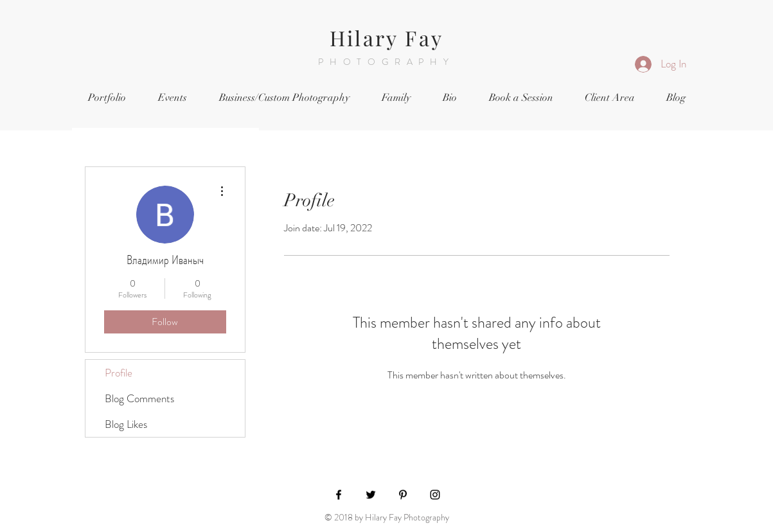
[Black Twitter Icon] (371, 495)
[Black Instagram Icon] (435, 495)
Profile (119, 373)
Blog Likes (126, 424)
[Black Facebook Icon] (339, 495)
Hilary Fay (386, 38)
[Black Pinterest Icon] (403, 495)
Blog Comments (139, 398)
